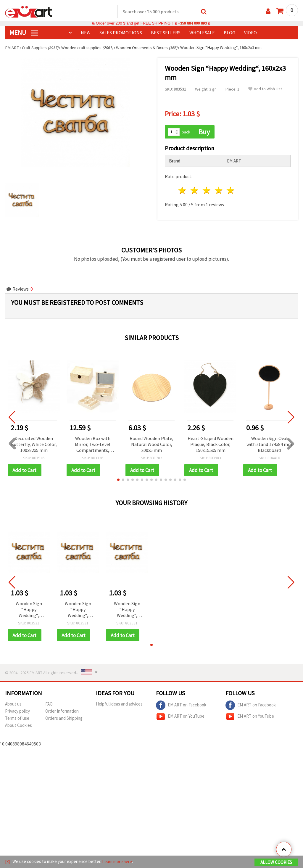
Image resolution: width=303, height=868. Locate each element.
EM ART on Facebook (181, 706)
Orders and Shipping (64, 719)
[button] (118, 480)
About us (13, 705)
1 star (183, 191)
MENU (24, 33)
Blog (229, 33)
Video (250, 33)
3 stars (207, 191)
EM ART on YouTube (180, 717)
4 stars (219, 191)
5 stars (231, 191)
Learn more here (118, 862)
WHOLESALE (202, 33)
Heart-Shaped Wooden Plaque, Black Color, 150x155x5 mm (211, 445)
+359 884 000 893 (192, 24)
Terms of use (17, 719)
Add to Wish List (265, 89)
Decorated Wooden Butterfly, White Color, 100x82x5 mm (34, 445)
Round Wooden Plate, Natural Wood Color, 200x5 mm (151, 445)
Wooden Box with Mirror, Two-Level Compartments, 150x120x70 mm (93, 445)
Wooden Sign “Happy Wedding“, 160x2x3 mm (29, 610)
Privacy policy (17, 712)
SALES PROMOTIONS (121, 33)
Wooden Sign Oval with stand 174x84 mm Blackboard (269, 445)
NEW (86, 33)
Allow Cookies (276, 863)
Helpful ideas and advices (119, 705)
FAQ (49, 705)
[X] (8, 862)
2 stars (195, 191)
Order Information (62, 712)
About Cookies (18, 726)
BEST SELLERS (166, 33)
